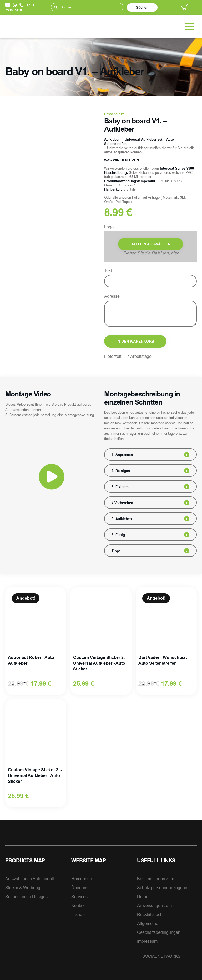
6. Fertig (118, 535)
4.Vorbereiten (122, 503)
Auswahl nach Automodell (30, 879)
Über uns (80, 888)
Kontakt (78, 905)
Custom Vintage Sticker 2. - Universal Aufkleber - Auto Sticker (100, 663)
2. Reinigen (121, 471)
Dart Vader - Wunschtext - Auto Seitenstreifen (164, 660)
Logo (109, 227)
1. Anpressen (122, 455)
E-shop (78, 914)
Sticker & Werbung (23, 888)
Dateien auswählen (151, 244)
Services (79, 897)
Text (108, 270)
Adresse (112, 296)
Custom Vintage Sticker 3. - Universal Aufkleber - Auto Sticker (35, 776)
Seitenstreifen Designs (26, 897)
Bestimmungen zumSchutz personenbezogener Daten (163, 888)
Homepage (82, 879)
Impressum (147, 941)
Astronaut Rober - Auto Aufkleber (31, 660)
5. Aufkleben (122, 519)
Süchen (142, 7)
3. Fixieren (120, 487)
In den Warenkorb (135, 341)
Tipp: (116, 551)
